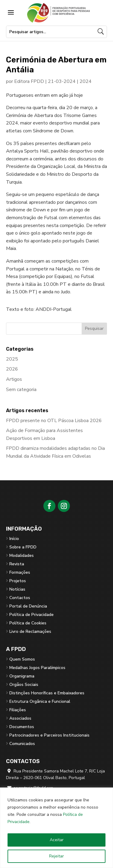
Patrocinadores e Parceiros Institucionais (49, 735)
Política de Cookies (28, 623)
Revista (17, 564)
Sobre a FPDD (23, 547)
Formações (20, 572)
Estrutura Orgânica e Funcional (40, 701)
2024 (86, 81)
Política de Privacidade (31, 615)
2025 (12, 359)
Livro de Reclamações (30, 631)
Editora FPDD (29, 81)
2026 (12, 369)
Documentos (22, 727)
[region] (56, 828)
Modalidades (22, 556)
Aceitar (57, 840)
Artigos (14, 379)
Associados (20, 718)
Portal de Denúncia (28, 606)
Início (14, 539)
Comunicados (22, 744)
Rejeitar (56, 856)
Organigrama (22, 676)
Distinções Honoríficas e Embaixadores (47, 693)
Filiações (18, 710)
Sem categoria (21, 390)
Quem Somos (22, 659)
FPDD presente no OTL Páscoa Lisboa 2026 (54, 421)
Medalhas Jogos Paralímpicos (37, 668)
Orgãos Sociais (24, 685)
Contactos (20, 598)
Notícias (17, 589)
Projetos (18, 581)
